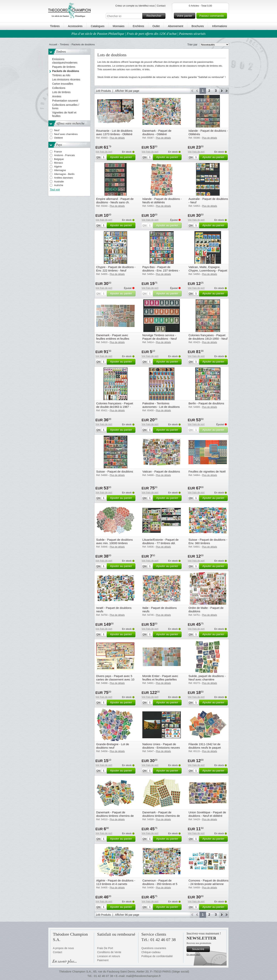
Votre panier (186, 16)
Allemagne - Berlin (64, 174)
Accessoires (75, 26)
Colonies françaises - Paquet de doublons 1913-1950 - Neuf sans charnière (208, 339)
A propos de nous (63, 948)
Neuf (57, 130)
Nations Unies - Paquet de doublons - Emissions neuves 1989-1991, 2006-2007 (161, 748)
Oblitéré (58, 138)
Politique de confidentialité (157, 956)
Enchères (138, 26)
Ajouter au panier (122, 157)
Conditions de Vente (109, 952)
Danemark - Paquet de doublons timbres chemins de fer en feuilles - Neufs (161, 816)
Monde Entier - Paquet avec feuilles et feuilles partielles (160, 678)
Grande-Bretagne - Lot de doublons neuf (113, 746)
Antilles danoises (63, 178)
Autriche (59, 185)
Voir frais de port (104, 152)
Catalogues (98, 26)
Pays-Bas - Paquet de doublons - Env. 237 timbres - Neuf (161, 270)
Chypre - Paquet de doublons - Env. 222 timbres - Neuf (116, 269)
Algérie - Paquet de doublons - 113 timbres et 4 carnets (116, 882)
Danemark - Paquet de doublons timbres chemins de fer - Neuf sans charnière (115, 816)
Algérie (58, 167)
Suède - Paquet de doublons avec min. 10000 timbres (114, 541)
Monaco (58, 163)
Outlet (156, 26)
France (58, 152)
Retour (197, 91)
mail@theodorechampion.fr (143, 976)
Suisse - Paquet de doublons (115, 471)
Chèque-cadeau (151, 952)
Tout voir (55, 190)
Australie (59, 182)
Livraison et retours (109, 956)
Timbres (55, 26)
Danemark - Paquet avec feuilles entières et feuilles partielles (113, 339)
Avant (222, 91)
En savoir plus (193, 954)
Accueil (53, 44)
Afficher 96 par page (127, 91)
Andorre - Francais (64, 155)
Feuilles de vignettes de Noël (207, 471)
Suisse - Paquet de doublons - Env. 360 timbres (208, 541)
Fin (227, 91)
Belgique (59, 159)
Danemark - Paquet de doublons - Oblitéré (157, 132)
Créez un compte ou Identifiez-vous (135, 6)
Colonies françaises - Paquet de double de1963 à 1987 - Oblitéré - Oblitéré (115, 407)
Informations (220, 26)
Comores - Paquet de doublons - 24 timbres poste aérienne (209, 882)
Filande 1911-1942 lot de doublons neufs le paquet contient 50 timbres (205, 748)
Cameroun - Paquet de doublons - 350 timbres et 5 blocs (160, 884)
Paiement (103, 960)
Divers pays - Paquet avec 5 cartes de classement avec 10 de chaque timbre (115, 679)
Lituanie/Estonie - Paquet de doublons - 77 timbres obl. (160, 541)
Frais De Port (105, 948)
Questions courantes (154, 948)
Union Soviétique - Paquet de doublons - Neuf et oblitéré (207, 814)
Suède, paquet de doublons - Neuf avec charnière (207, 678)
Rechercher (155, 16)
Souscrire (200, 949)
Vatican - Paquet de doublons (161, 471)
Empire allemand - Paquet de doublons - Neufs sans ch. (115, 201)
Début (192, 91)
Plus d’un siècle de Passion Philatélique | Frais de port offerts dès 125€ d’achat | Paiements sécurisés (139, 34)
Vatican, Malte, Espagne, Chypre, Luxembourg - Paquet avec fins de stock (208, 270)
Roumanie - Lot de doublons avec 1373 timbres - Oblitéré (114, 132)
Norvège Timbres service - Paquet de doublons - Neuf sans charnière (159, 339)
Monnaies (119, 26)
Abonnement (176, 26)
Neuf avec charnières (66, 134)
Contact (161, 6)
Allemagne (60, 170)
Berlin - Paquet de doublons (206, 403)
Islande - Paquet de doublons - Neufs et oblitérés (162, 201)
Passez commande (213, 16)
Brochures (198, 26)
